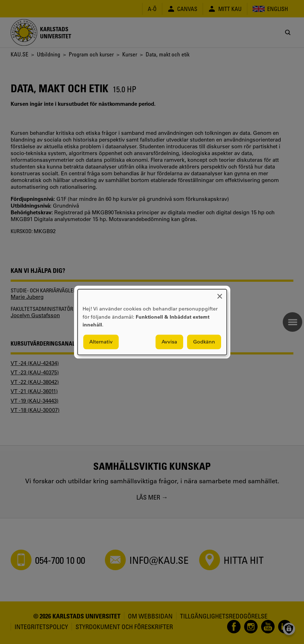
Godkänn (204, 342)
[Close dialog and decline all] (220, 294)
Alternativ (101, 342)
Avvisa (169, 342)
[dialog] (152, 322)
